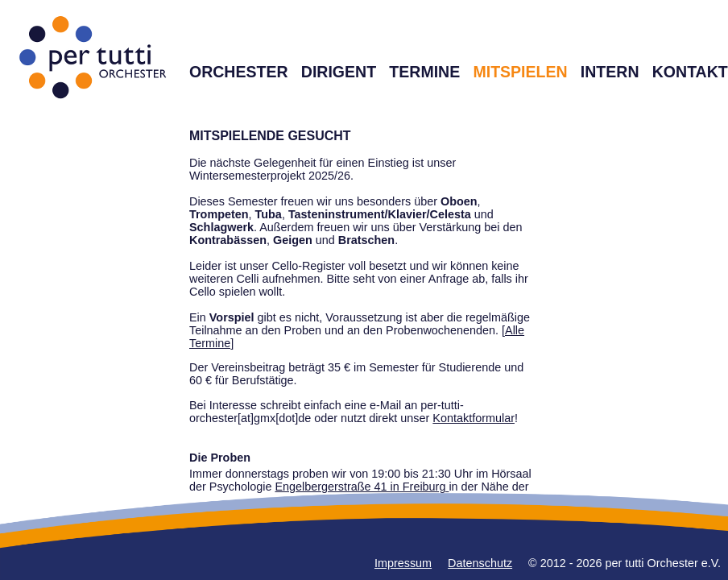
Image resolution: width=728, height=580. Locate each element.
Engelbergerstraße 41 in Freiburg (362, 487)
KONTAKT (690, 72)
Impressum (403, 563)
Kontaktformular (474, 418)
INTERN (610, 72)
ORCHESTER (239, 72)
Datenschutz (480, 563)
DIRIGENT (339, 72)
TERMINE (424, 72)
